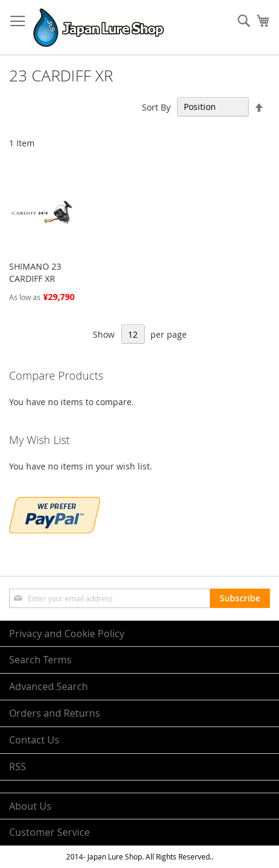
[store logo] (99, 28)
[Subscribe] (240, 598)
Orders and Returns (55, 713)
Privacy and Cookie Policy (67, 634)
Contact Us (34, 740)
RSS (18, 767)
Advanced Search (49, 686)
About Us (30, 806)
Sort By (156, 107)
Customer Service (49, 832)
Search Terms (40, 660)
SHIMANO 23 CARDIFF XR (35, 272)
